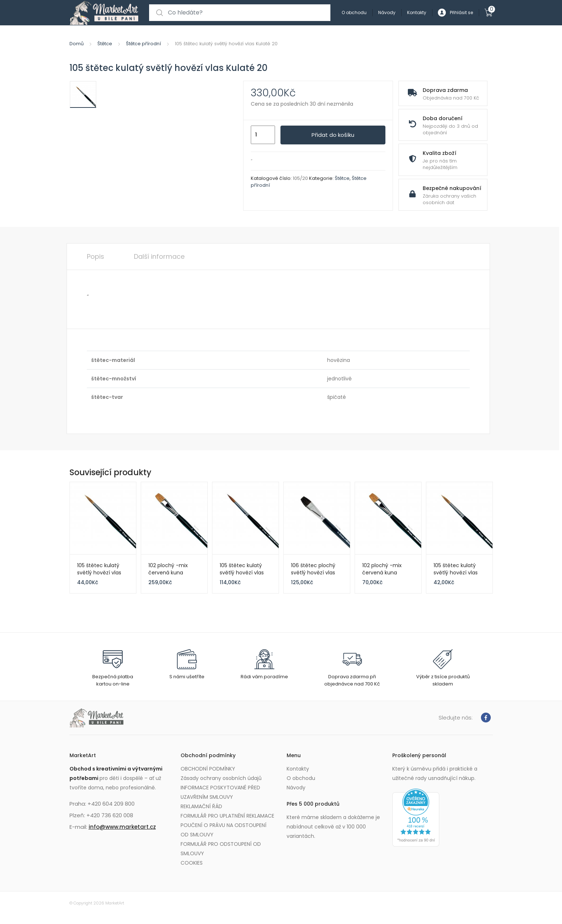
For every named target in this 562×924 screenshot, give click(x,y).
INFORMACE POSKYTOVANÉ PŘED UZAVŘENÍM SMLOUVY (220, 792)
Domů (77, 44)
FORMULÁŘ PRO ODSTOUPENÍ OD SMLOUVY (221, 849)
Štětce (105, 44)
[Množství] (263, 135)
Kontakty (417, 12)
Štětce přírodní (143, 44)
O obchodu (354, 12)
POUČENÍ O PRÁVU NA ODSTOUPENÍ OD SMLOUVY (223, 830)
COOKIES (192, 863)
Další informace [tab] (159, 256)
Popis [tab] (96, 256)
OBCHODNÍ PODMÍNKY (208, 769)
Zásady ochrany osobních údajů (221, 778)
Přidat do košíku (333, 135)
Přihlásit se (455, 13)
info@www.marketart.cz (122, 827)
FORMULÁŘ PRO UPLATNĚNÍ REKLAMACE (227, 816)
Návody (387, 12)
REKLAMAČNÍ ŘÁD (201, 806)
